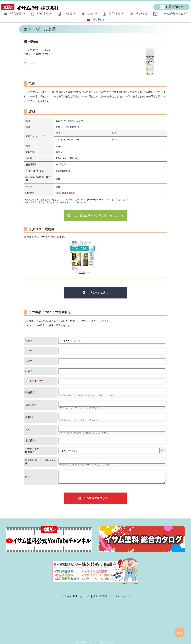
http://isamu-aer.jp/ (65, 193)
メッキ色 (31, 63)
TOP (180, 633)
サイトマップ (123, 596)
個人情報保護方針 (102, 596)
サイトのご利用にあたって (75, 596)
